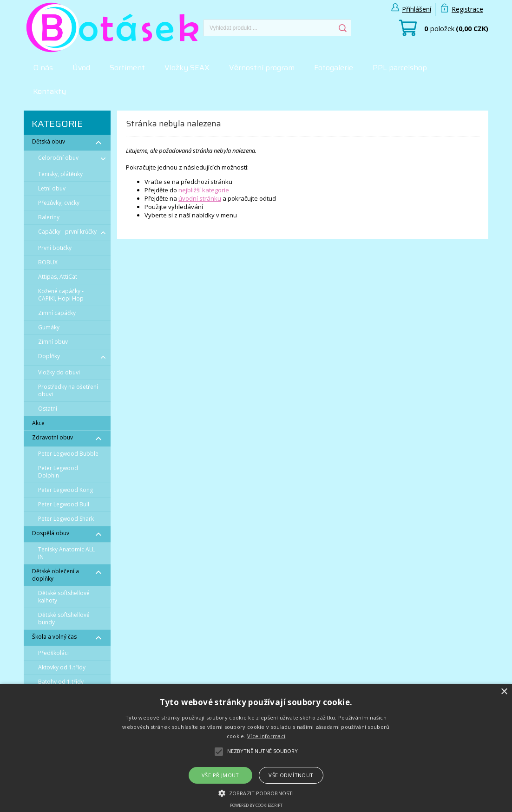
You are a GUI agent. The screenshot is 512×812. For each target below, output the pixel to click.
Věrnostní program (262, 68)
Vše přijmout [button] (220, 775)
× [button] (504, 692)
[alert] (256, 748)
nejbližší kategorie (204, 190)
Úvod (81, 68)
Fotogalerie (334, 68)
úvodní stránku (200, 198)
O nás (43, 68)
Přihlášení (417, 9)
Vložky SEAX (187, 68)
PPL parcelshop (400, 68)
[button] (256, 792)
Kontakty (49, 91)
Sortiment (127, 68)
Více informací (266, 736)
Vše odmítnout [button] (291, 775)
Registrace (467, 9)
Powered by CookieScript (256, 805)
